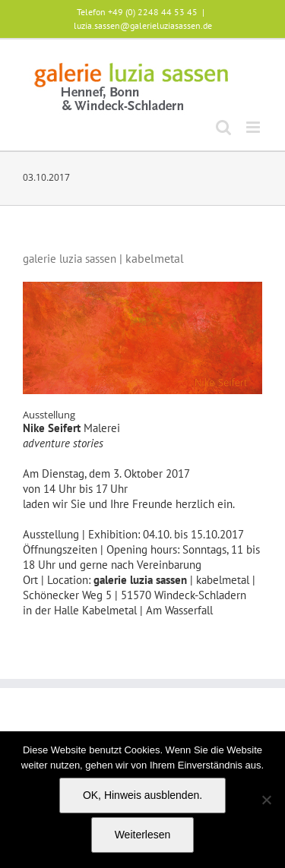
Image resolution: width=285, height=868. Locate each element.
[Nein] (266, 800)
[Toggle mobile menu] (254, 127)
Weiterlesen (143, 835)
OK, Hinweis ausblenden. (142, 795)
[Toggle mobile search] (223, 127)
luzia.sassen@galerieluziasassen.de (143, 25)
